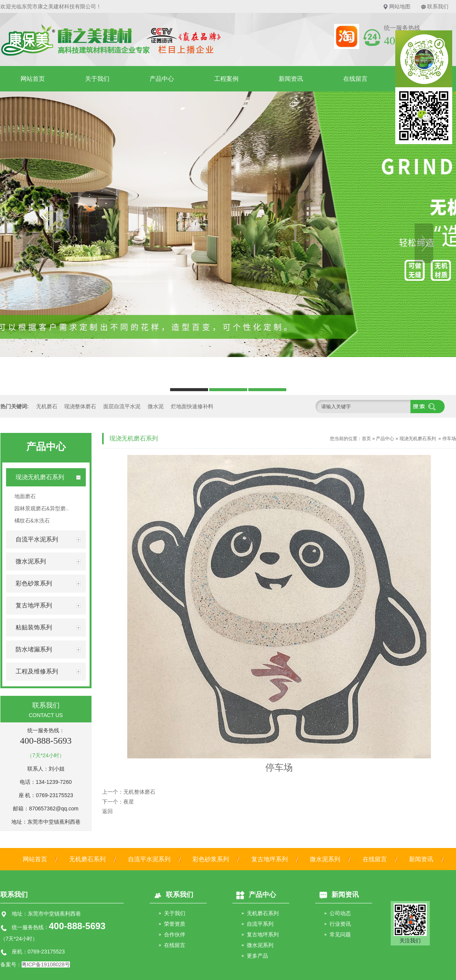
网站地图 (400, 6)
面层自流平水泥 (122, 406)
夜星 (129, 802)
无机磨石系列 (87, 859)
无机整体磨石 (139, 792)
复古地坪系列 (270, 859)
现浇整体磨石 (80, 406)
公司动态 (340, 913)
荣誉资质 (175, 924)
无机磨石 (47, 406)
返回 (107, 811)
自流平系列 (260, 924)
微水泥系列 (325, 859)
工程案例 (226, 79)
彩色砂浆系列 (211, 859)
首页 (366, 439)
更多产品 (257, 956)
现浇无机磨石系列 (418, 439)
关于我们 (97, 79)
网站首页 (33, 79)
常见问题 (340, 934)
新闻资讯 (291, 79)
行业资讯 (340, 924)
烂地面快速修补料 (192, 406)
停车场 (449, 439)
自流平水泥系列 (149, 859)
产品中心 (162, 79)
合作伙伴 (175, 934)
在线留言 (355, 79)
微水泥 (156, 406)
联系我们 (438, 6)
